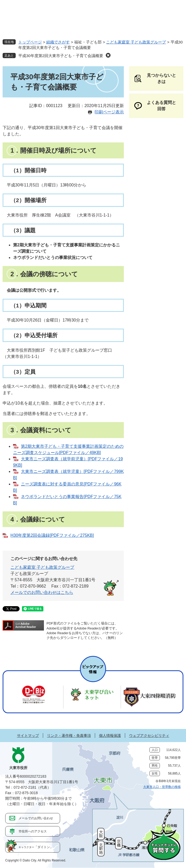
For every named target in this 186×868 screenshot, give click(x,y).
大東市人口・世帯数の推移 (162, 787)
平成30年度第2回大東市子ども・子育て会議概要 (61, 56)
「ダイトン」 (36, 847)
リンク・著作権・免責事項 (69, 736)
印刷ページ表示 (109, 112)
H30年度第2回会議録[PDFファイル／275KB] (52, 535)
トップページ (30, 42)
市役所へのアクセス (33, 831)
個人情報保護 (110, 736)
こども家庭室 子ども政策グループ (136, 42)
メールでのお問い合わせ (36, 818)
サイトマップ (28, 736)
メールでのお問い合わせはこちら (42, 592)
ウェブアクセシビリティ (149, 736)
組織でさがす (58, 42)
